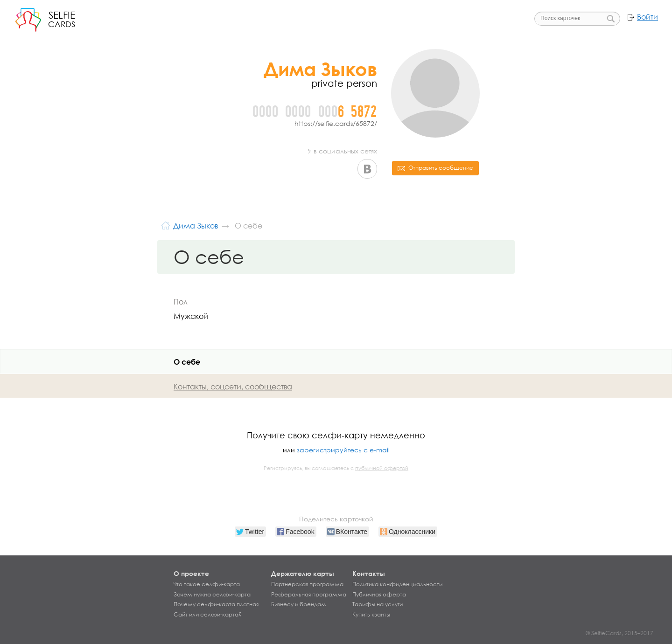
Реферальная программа (309, 595)
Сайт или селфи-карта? (208, 615)
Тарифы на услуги (378, 604)
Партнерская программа (307, 584)
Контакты (369, 573)
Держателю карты (303, 573)
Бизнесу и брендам (299, 604)
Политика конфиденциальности (397, 584)
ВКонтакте (367, 169)
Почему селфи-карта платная (216, 604)
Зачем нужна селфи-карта (212, 595)
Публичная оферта (379, 595)
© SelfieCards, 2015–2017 (619, 633)
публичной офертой (382, 468)
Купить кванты (371, 615)
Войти (647, 17)
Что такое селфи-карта (207, 584)
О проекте (191, 573)
